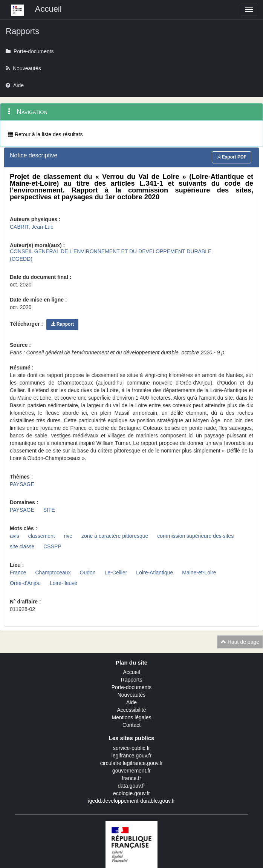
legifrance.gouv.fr (131, 756)
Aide (131, 702)
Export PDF (232, 157)
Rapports (132, 680)
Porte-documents (132, 687)
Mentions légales (131, 717)
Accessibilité (131, 710)
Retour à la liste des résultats (45, 134)
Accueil (131, 672)
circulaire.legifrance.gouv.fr (131, 763)
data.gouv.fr (132, 786)
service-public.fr (131, 748)
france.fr (131, 778)
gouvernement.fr (131, 771)
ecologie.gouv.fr (131, 793)
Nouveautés (132, 695)
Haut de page (240, 642)
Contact (131, 725)
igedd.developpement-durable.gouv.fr (132, 801)
